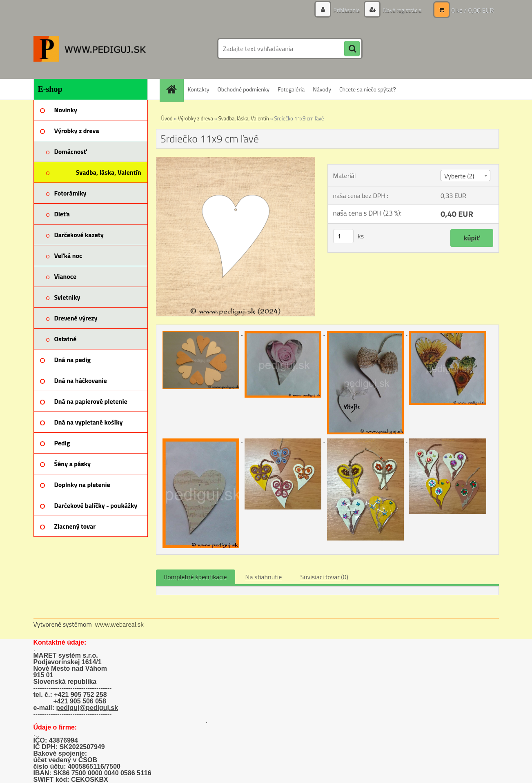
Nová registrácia (402, 10)
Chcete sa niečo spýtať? (368, 89)
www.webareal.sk (119, 624)
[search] (352, 49)
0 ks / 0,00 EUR (472, 10)
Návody (322, 89)
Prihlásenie (347, 10)
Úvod (167, 118)
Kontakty (199, 89)
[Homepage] (174, 89)
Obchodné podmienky (243, 89)
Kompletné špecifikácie (196, 577)
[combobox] (465, 176)
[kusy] (343, 236)
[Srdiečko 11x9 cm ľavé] (236, 160)
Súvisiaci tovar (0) (324, 577)
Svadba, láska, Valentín (244, 118)
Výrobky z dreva (196, 118)
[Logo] (90, 49)
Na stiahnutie (264, 577)
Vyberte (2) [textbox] (459, 176)
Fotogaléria (291, 89)
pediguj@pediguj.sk (87, 708)
